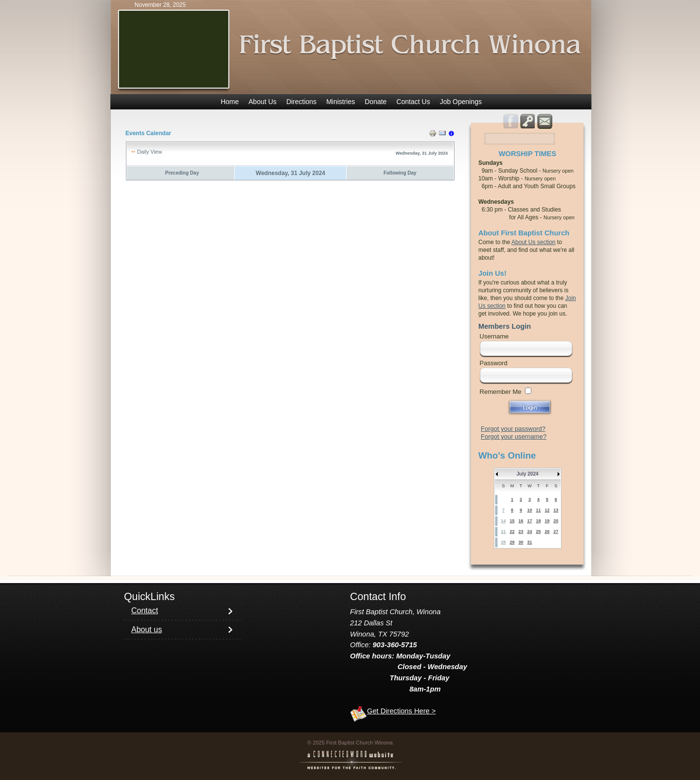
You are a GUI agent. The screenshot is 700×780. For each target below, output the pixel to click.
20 (556, 521)
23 (521, 532)
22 (512, 532)
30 (521, 542)
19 (547, 521)
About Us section (534, 242)
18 (538, 521)
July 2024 (527, 474)
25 (538, 532)
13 (556, 510)
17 (529, 521)
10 (529, 510)
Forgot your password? (513, 429)
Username (494, 336)
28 (503, 542)
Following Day (400, 173)
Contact (145, 611)
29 (512, 542)
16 (521, 521)
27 (556, 532)
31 (529, 542)
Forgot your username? (514, 436)
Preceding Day (182, 173)
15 (512, 521)
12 (547, 510)
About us (147, 629)
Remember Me (501, 392)
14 (503, 521)
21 (503, 532)
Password (494, 363)
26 (547, 532)
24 (529, 532)
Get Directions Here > (401, 711)
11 (538, 510)
